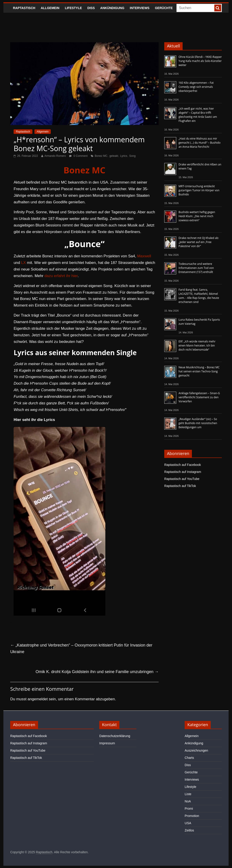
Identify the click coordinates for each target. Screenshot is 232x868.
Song (132, 156)
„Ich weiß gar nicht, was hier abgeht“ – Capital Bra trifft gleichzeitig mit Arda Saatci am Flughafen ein (198, 115)
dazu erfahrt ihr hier (61, 276)
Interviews (140, 8)
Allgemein (50, 8)
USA (188, 823)
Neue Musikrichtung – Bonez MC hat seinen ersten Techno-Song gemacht (199, 371)
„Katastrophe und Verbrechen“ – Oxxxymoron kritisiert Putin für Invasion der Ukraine (81, 648)
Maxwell (144, 256)
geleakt (114, 156)
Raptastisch (24, 8)
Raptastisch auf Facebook (183, 465)
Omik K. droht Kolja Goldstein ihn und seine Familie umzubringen (97, 672)
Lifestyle (73, 8)
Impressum (107, 743)
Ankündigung (112, 8)
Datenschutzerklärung (115, 736)
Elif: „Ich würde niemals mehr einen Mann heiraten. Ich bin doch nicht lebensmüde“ (197, 345)
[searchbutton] (218, 8)
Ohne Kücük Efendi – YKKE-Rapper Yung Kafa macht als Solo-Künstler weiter (200, 61)
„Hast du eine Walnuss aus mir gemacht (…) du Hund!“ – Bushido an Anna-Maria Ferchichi (199, 143)
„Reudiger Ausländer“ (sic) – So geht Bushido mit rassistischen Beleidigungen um (198, 423)
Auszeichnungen (196, 750)
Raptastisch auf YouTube (182, 479)
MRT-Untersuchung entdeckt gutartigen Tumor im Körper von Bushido (199, 190)
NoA (188, 801)
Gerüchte (164, 8)
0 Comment (78, 156)
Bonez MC (101, 156)
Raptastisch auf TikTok (180, 486)
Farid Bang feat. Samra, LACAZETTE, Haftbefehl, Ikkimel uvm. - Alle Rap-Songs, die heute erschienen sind (199, 296)
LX (23, 263)
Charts (189, 758)
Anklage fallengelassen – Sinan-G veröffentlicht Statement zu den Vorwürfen (199, 397)
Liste (188, 794)
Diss (91, 8)
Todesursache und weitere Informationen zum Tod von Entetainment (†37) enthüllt (196, 268)
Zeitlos (189, 830)
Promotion (192, 816)
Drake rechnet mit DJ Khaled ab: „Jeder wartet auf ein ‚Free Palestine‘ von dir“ (199, 242)
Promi (189, 809)
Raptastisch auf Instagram (183, 472)
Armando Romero (55, 156)
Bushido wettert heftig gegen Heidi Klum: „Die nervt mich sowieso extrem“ (197, 216)
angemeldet (38, 699)
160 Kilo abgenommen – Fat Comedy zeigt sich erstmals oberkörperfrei (196, 87)
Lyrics (124, 156)
